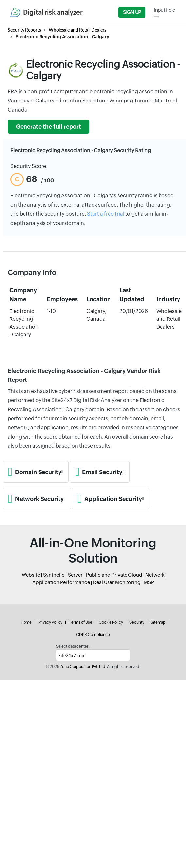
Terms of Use (81, 622)
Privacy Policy (50, 622)
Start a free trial (106, 214)
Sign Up (132, 12)
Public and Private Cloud (114, 575)
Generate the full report (49, 127)
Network (155, 575)
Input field (165, 10)
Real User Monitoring (117, 582)
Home (26, 622)
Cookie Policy (111, 622)
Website (31, 575)
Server (75, 575)
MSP (149, 582)
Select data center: (73, 646)
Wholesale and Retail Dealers (77, 30)
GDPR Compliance (93, 635)
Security (137, 622)
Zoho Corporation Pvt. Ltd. (83, 667)
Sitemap (158, 622)
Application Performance (61, 582)
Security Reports (24, 30)
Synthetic (54, 575)
